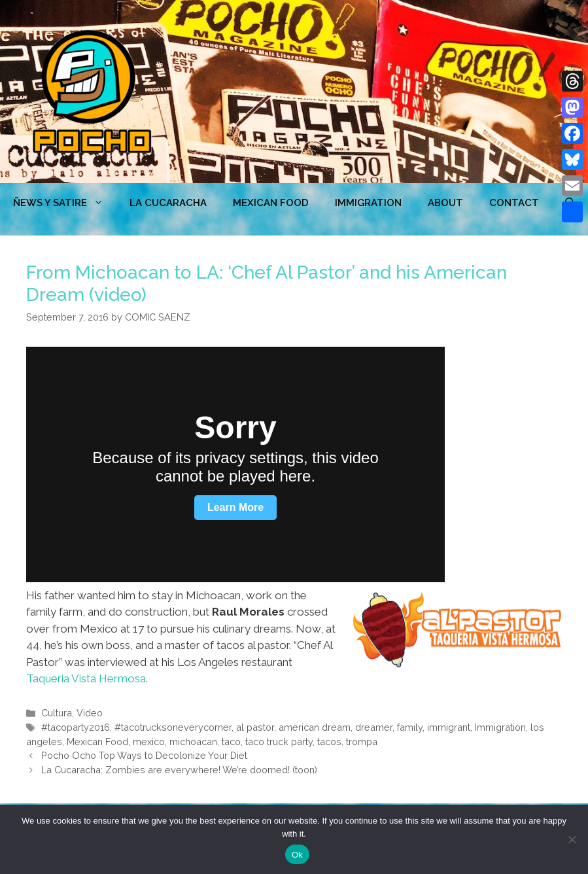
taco (231, 742)
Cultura (57, 713)
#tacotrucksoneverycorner (173, 727)
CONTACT (514, 203)
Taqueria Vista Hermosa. (87, 678)
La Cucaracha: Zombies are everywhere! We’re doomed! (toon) (179, 770)
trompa (362, 742)
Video (90, 713)
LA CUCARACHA (168, 203)
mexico (149, 742)
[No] (572, 839)
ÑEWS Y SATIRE (65, 203)
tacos (329, 742)
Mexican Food (97, 742)
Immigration (368, 203)
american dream (315, 727)
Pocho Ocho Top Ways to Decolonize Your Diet (144, 755)
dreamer (374, 727)
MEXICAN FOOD (271, 203)
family (410, 727)
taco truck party (279, 742)
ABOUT (445, 203)
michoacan (193, 742)
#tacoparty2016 (76, 727)
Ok (297, 855)
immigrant (449, 727)
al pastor (255, 727)
